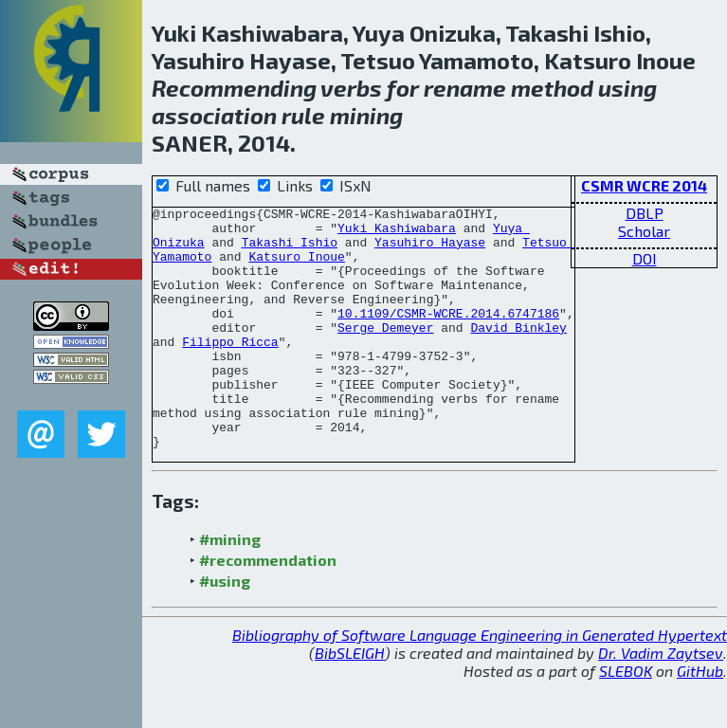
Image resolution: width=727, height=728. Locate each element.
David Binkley (518, 353)
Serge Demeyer (385, 353)
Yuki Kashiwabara (397, 233)
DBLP (645, 213)
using (627, 88)
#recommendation (268, 608)
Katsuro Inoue (296, 267)
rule (303, 115)
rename (465, 88)
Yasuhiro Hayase (430, 250)
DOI (645, 258)
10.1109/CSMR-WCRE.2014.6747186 (448, 336)
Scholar (644, 231)
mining (366, 115)
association (214, 115)
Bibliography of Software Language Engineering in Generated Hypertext (480, 683)
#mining (230, 587)
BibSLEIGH (350, 701)
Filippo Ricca (230, 370)
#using (225, 629)
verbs (351, 88)
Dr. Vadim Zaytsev (661, 701)
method (552, 88)
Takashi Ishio (290, 250)
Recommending (234, 88)
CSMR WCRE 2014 (644, 185)
